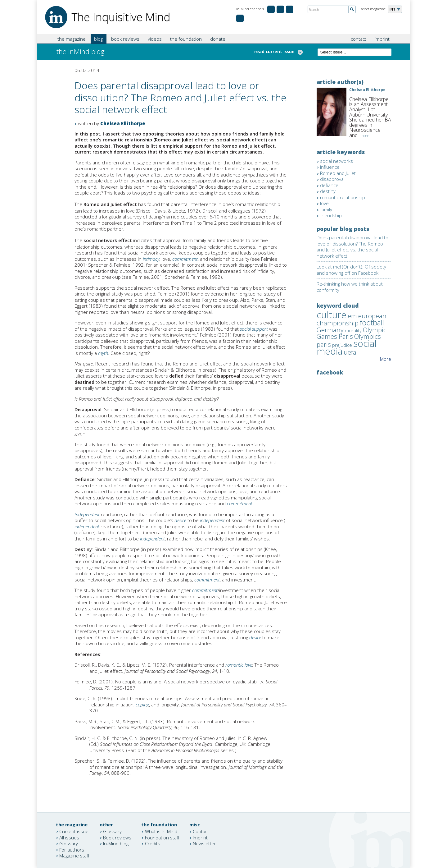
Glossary (69, 843)
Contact (201, 831)
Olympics (368, 336)
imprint (382, 39)
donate (218, 39)
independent (212, 520)
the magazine (72, 39)
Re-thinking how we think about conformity (350, 287)
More (386, 359)
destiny (328, 191)
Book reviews (117, 837)
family (326, 209)
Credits (153, 843)
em (352, 316)
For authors (72, 849)
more (365, 136)
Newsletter (204, 843)
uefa (350, 352)
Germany (330, 330)
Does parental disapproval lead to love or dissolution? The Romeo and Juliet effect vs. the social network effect (352, 247)
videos (155, 39)
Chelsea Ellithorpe (123, 123)
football (372, 322)
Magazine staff (74, 856)
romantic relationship (343, 197)
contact (359, 39)
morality (353, 330)
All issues (69, 837)
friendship (331, 215)
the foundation (186, 39)
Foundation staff (162, 837)
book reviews (125, 39)
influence (330, 167)
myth (103, 353)
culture (332, 315)
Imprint (200, 837)
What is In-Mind (161, 831)
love (324, 203)
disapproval (332, 179)
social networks (336, 161)
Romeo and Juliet (338, 173)
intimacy (151, 259)
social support (254, 329)
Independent (87, 514)
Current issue (74, 831)
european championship (352, 319)
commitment (185, 259)
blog (98, 39)
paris (324, 344)
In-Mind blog (116, 843)
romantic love (239, 665)
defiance (329, 185)
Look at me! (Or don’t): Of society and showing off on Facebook (351, 270)
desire (180, 520)
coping (142, 705)
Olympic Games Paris (352, 333)
